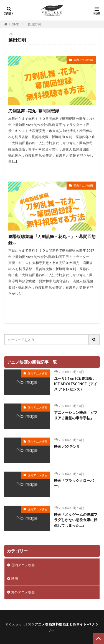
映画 (15, 579)
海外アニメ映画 (23, 592)
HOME (14, 24)
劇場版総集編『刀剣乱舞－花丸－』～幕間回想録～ (52, 240)
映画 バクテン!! (67, 446)
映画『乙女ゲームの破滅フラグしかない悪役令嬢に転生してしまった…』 (76, 520)
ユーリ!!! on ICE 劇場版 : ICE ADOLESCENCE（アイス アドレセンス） (76, 384)
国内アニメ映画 (83, 60)
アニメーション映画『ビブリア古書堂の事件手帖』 (76, 415)
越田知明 (34, 24)
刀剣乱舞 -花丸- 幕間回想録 (34, 111)
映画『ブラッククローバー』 (74, 483)
